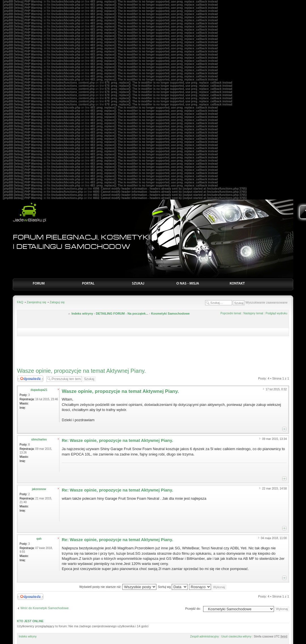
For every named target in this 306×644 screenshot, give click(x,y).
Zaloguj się (57, 302)
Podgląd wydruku (276, 313)
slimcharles (39, 439)
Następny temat (253, 313)
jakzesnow (39, 489)
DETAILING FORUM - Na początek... (122, 313)
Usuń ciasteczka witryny (236, 636)
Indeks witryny (82, 313)
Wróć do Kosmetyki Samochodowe (44, 608)
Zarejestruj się (36, 302)
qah (39, 539)
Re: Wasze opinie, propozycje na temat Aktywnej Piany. (117, 440)
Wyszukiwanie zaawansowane (267, 302)
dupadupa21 (39, 390)
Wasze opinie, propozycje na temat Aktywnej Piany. (81, 371)
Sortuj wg (173, 587)
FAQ (20, 302)
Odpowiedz (30, 379)
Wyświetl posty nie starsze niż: (118, 587)
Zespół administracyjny (205, 636)
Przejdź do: (193, 609)
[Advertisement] (153, 350)
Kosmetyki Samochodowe (170, 313)
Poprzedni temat (231, 313)
